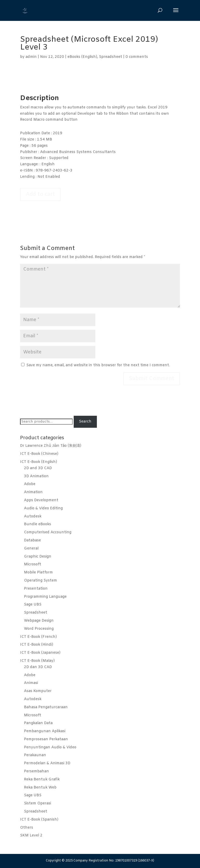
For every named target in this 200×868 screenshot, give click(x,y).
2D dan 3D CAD (38, 667)
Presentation (36, 589)
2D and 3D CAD (38, 468)
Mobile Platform (38, 573)
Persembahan (36, 771)
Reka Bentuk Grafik (42, 780)
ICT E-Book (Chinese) (39, 454)
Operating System (40, 581)
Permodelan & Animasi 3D (47, 763)
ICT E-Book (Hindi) (37, 645)
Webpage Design (39, 621)
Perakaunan (35, 755)
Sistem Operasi (37, 803)
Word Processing (39, 629)
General (31, 549)
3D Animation (36, 476)
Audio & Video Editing (43, 508)
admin (31, 57)
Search (85, 422)
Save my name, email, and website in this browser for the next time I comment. (98, 365)
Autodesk (33, 516)
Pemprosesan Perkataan (46, 739)
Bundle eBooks (37, 524)
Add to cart (40, 194)
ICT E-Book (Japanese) (40, 653)
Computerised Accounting (48, 532)
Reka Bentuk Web (40, 788)
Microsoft (33, 564)
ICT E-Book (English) (39, 462)
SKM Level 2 (31, 836)
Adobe (30, 484)
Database (32, 540)
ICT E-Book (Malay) (37, 661)
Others (27, 828)
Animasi (31, 683)
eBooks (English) (82, 57)
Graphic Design (38, 557)
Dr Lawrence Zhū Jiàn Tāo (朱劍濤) (51, 446)
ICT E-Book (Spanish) (39, 820)
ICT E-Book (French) (38, 637)
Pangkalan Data (38, 723)
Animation (33, 492)
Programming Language (45, 597)
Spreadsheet (111, 57)
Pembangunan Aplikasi (45, 731)
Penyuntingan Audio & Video (50, 747)
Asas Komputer (38, 691)
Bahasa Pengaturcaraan (46, 707)
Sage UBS (33, 605)
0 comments (137, 57)
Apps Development (41, 500)
